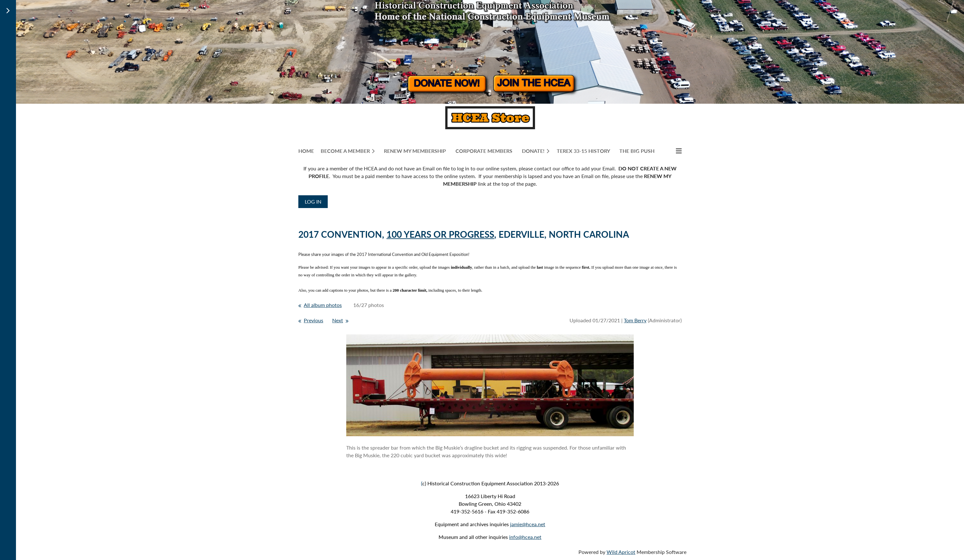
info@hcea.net (525, 537)
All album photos (323, 305)
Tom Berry (635, 320)
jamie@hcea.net (528, 524)
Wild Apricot (621, 552)
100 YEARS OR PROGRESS (440, 234)
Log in (313, 202)
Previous (314, 320)
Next (338, 320)
